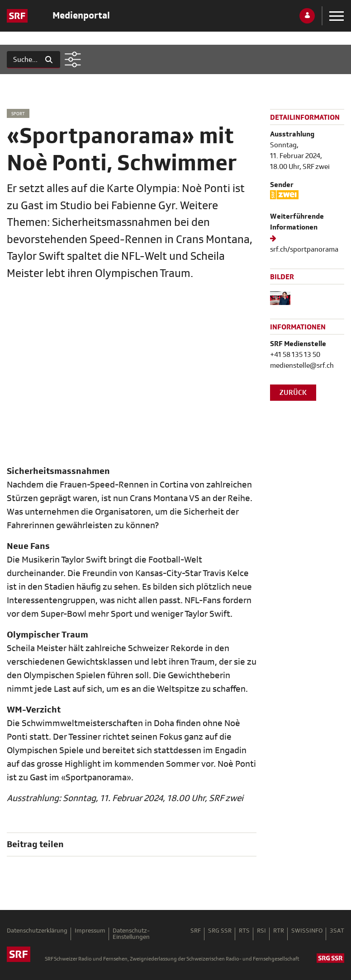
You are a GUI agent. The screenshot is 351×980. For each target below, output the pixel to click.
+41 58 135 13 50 (295, 355)
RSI (261, 931)
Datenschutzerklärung (37, 931)
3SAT (337, 931)
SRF (196, 931)
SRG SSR (220, 931)
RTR (279, 931)
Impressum (90, 931)
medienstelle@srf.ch (302, 366)
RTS (244, 931)
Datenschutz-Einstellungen (131, 934)
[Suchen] (22, 60)
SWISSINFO (307, 931)
